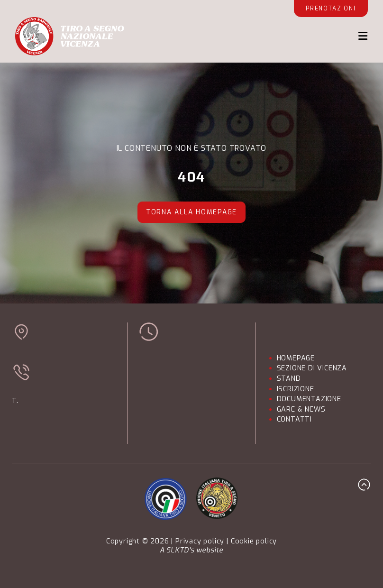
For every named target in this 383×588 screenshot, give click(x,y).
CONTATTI (294, 419)
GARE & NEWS (301, 409)
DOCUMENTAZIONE (309, 399)
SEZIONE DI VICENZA (312, 368)
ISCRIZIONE (296, 389)
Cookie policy (254, 541)
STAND (289, 379)
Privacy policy (200, 541)
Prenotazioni (331, 9)
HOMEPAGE (296, 358)
